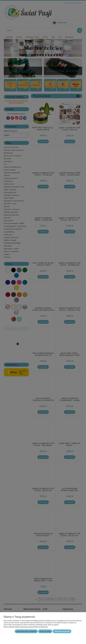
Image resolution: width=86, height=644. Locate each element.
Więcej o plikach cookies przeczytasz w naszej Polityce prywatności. (26, 627)
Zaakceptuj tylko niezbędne (26, 631)
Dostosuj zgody (45, 631)
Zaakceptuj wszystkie (62, 631)
